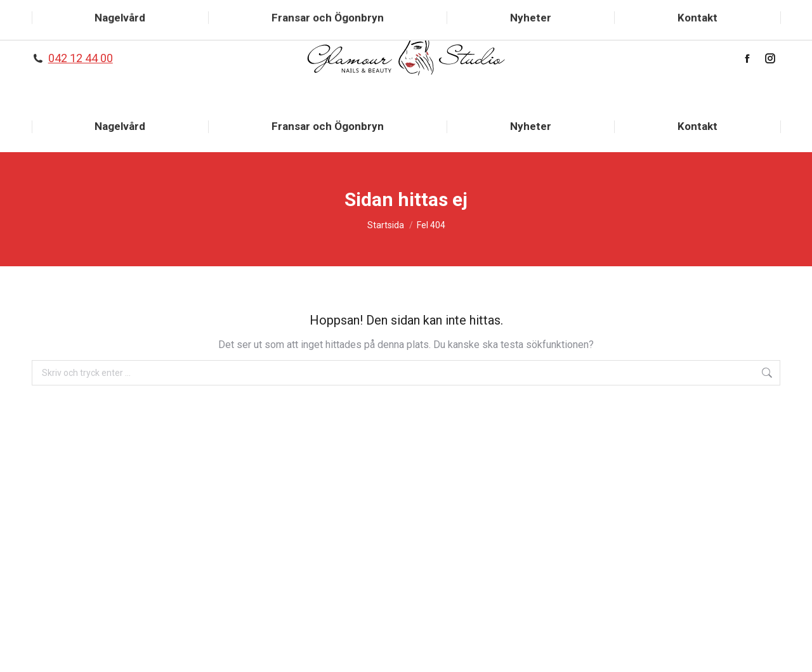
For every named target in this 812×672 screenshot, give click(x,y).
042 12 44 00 (81, 58)
